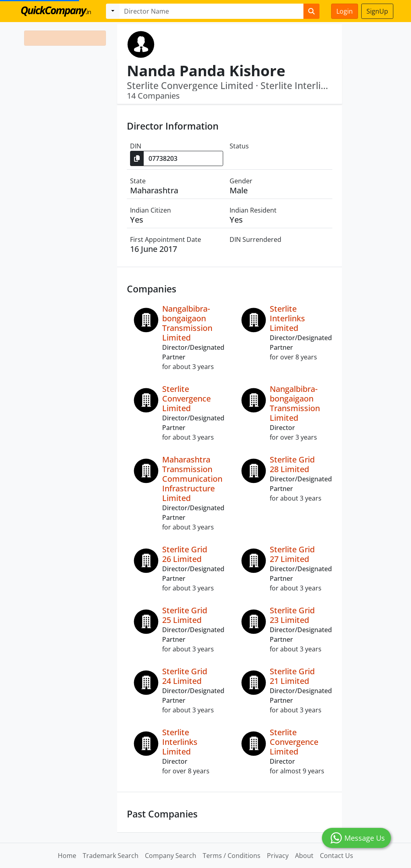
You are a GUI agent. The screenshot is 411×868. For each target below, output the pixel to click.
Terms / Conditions (232, 856)
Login (345, 11)
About (304, 856)
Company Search (171, 856)
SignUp (377, 11)
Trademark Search (111, 856)
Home (67, 856)
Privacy (278, 856)
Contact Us (337, 856)
